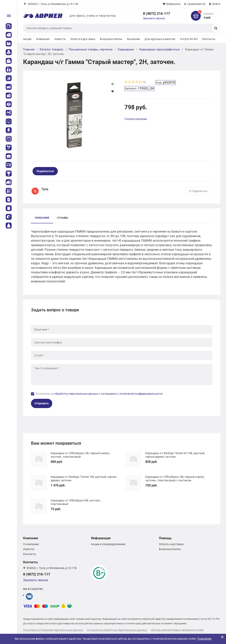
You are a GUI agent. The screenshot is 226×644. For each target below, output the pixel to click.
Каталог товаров (51, 49)
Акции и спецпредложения (108, 544)
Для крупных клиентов (160, 39)
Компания (43, 39)
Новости (60, 39)
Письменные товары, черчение (91, 49)
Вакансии (133, 39)
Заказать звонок (154, 18)
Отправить (42, 403)
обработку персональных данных (76, 394)
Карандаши (126, 49)
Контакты (209, 39)
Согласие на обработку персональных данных (117, 630)
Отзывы (63, 218)
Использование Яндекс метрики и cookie (177, 630)
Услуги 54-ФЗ (189, 39)
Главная (29, 49)
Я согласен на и (99, 394)
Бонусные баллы (111, 39)
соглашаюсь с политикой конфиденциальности (132, 394)
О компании (31, 544)
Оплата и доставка (83, 39)
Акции (27, 39)
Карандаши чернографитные (159, 49)
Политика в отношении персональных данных (53, 630)
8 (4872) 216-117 (156, 13)
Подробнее (204, 639)
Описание (42, 218)
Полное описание (136, 119)
